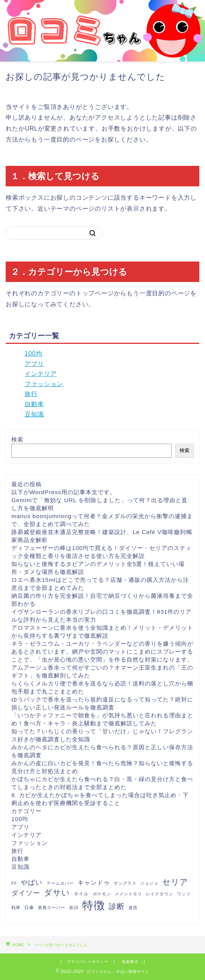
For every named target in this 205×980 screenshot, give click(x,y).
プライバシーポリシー (88, 962)
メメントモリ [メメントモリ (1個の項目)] (128, 894)
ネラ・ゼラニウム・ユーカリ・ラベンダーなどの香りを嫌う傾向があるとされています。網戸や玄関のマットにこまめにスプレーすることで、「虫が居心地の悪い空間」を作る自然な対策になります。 (102, 651)
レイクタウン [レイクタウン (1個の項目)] (160, 894)
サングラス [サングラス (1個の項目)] (125, 883)
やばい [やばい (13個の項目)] (32, 882)
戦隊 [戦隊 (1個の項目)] (16, 908)
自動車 (34, 404)
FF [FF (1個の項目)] (14, 883)
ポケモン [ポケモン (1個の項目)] (102, 894)
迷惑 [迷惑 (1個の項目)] (133, 908)
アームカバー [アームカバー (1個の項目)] (60, 883)
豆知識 (34, 414)
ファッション (44, 384)
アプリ (34, 364)
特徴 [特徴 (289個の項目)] (94, 905)
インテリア (41, 374)
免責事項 (130, 962)
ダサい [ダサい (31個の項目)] (57, 893)
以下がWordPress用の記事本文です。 (64, 492)
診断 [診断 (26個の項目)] (117, 906)
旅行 (31, 394)
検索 (17, 439)
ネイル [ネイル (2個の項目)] (81, 894)
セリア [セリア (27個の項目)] (175, 882)
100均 (34, 354)
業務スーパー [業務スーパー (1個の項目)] (52, 908)
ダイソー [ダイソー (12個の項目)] (26, 893)
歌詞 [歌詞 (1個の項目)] (74, 908)
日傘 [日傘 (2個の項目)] (29, 908)
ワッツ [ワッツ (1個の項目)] (184, 894)
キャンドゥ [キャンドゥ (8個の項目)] (94, 882)
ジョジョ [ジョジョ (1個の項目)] (149, 883)
